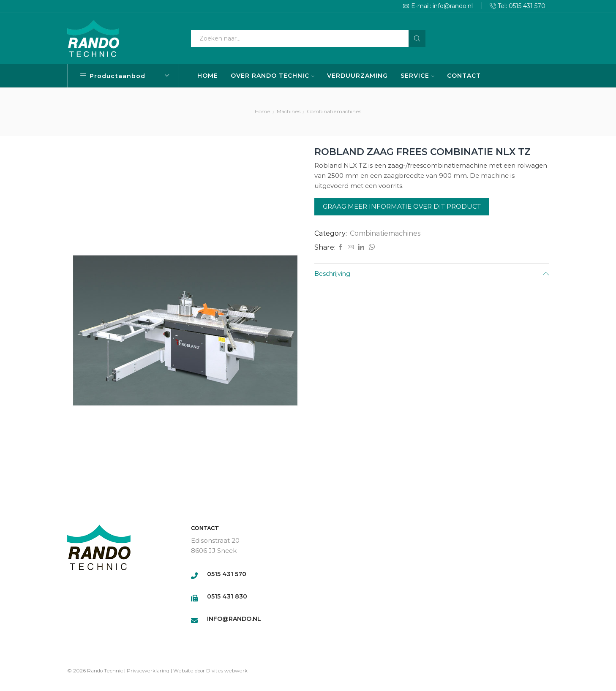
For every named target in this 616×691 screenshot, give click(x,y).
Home (263, 111)
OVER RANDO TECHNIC (273, 76)
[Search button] (417, 38)
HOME (208, 76)
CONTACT (464, 76)
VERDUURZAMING (357, 76)
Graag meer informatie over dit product (402, 206)
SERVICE (417, 76)
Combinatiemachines (334, 111)
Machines (289, 111)
